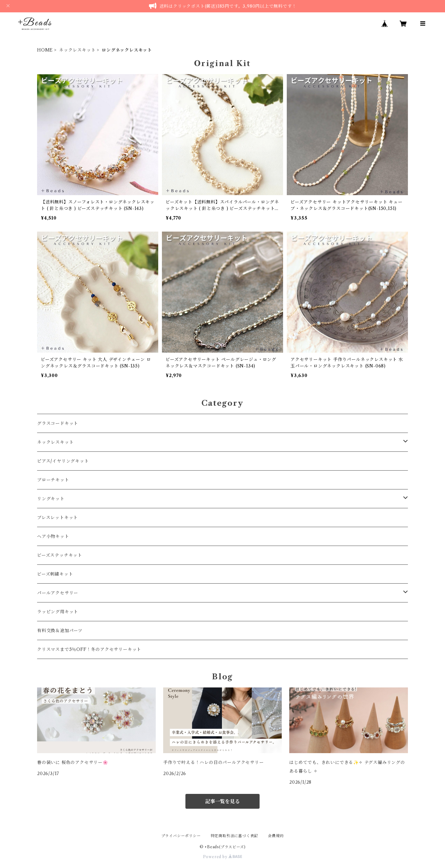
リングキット (51, 499)
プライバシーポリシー (181, 836)
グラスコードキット (58, 423)
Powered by (223, 857)
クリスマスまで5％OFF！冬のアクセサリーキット (89, 649)
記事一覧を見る (222, 801)
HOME (45, 50)
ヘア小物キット (53, 536)
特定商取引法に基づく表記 (235, 836)
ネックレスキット (77, 50)
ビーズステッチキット (60, 555)
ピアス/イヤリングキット (63, 461)
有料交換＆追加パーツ (60, 631)
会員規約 (276, 836)
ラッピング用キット (58, 612)
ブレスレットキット (57, 518)
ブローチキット (53, 480)
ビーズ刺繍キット (55, 574)
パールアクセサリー (58, 593)
